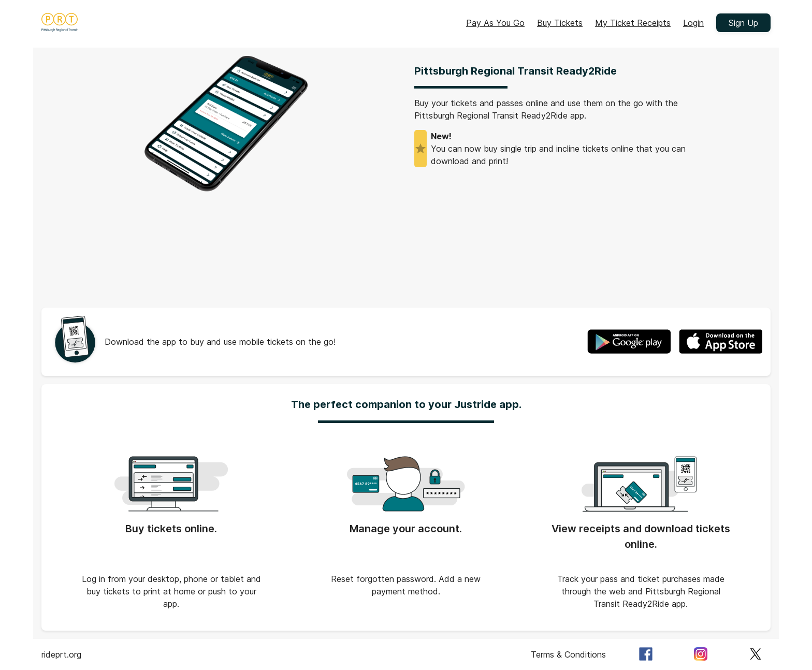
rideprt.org (61, 654)
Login (693, 23)
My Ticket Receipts (633, 23)
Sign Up (743, 23)
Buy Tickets (560, 23)
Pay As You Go (495, 23)
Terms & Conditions (568, 654)
